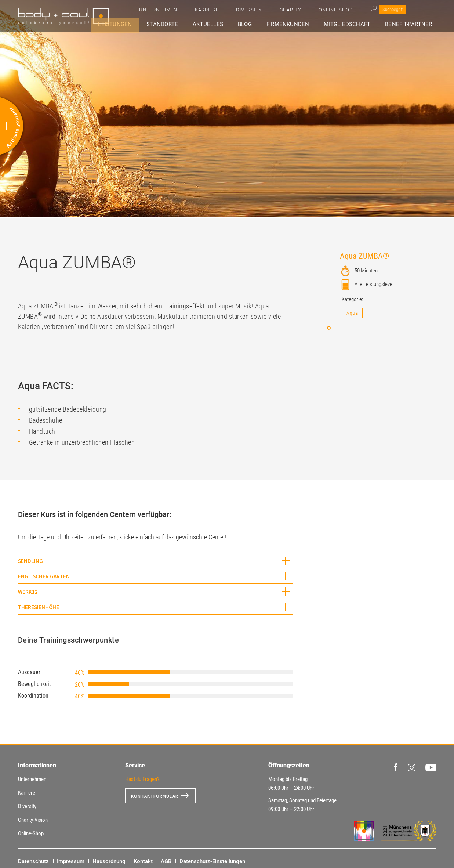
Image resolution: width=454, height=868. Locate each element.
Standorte (189, 24)
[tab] (156, 560)
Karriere (302, 11)
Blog (261, 24)
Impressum (71, 861)
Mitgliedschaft (354, 24)
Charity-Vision (33, 820)
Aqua (353, 313)
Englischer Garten (44, 576)
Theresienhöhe (39, 607)
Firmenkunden (299, 24)
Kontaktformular (158, 796)
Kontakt (143, 861)
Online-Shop (400, 11)
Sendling (30, 561)
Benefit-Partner (412, 24)
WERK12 (28, 592)
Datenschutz (33, 861)
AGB (166, 861)
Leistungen (146, 24)
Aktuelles (230, 24)
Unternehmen (264, 11)
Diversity (334, 11)
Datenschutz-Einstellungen (212, 861)
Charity (365, 11)
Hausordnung (109, 861)
